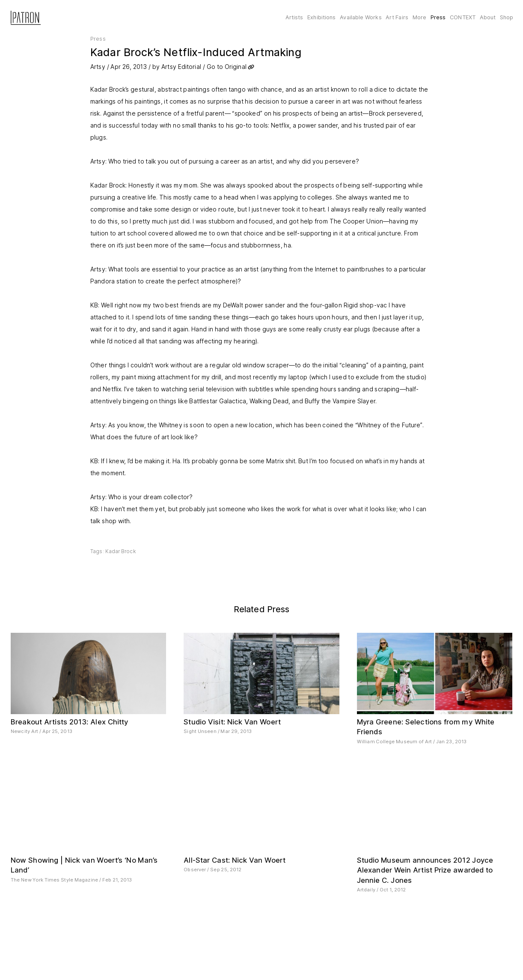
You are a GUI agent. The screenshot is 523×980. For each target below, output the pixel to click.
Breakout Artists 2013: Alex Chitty (70, 722)
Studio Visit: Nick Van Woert (232, 722)
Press (438, 17)
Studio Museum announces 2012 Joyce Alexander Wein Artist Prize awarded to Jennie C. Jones (425, 870)
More (420, 17)
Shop (507, 17)
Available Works (361, 17)
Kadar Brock (120, 551)
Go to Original (227, 67)
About (488, 17)
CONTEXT (463, 17)
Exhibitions (321, 17)
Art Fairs (397, 17)
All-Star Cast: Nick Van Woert (235, 860)
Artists (294, 17)
